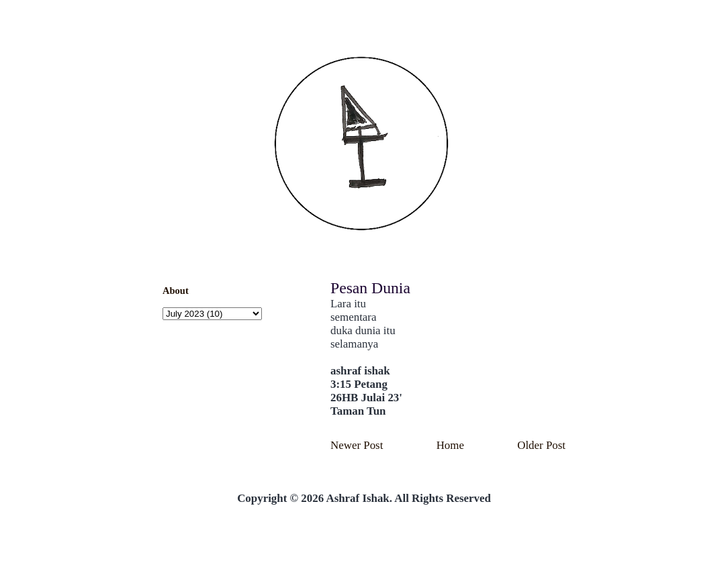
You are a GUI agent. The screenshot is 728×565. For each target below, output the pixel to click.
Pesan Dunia (370, 288)
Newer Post (357, 445)
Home (450, 445)
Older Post (541, 445)
